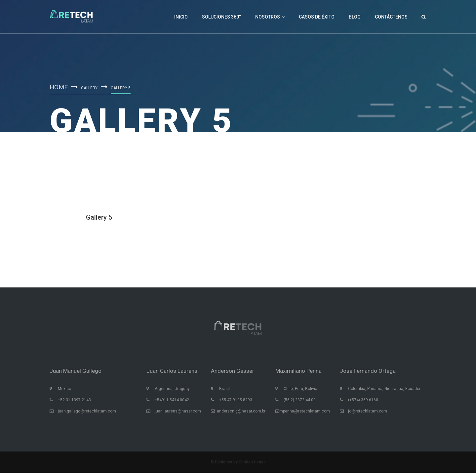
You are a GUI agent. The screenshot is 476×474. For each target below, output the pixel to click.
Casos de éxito (317, 17)
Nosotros (270, 17)
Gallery (90, 88)
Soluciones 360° (221, 17)
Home (59, 87)
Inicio (181, 17)
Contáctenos (391, 17)
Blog (355, 17)
